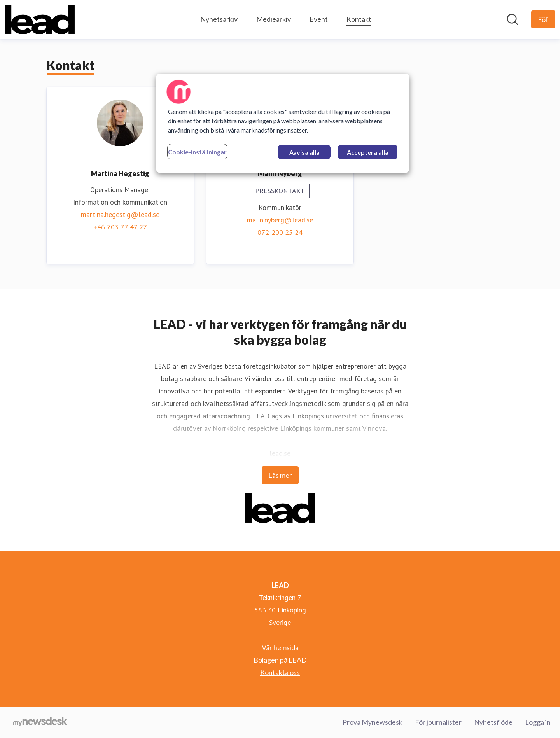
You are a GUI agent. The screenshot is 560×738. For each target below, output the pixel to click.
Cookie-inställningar (197, 152)
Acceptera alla (368, 152)
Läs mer (280, 475)
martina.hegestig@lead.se (120, 214)
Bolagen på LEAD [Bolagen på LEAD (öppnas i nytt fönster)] (280, 660)
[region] (283, 123)
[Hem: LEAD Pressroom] (40, 19)
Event (319, 19)
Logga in (538, 722)
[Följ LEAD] (543, 19)
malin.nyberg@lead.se (280, 220)
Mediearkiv (274, 19)
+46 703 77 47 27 (120, 227)
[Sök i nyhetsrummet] (513, 19)
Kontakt (359, 18)
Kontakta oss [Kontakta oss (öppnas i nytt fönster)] (280, 672)
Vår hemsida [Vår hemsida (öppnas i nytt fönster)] (280, 647)
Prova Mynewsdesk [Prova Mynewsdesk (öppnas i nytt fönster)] (373, 722)
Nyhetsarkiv (219, 19)
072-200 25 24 (280, 232)
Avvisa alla (304, 152)
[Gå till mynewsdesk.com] (40, 722)
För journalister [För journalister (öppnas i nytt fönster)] (438, 722)
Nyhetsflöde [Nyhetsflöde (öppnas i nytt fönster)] (493, 722)
